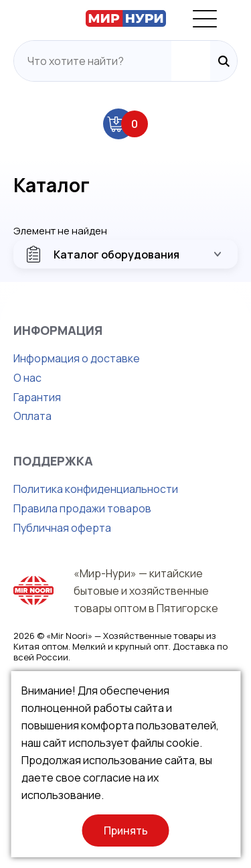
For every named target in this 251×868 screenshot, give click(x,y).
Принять (126, 830)
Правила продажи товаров (82, 508)
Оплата (32, 416)
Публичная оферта (62, 528)
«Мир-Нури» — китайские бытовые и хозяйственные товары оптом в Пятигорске (146, 591)
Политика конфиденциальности (96, 489)
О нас (27, 378)
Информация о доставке (77, 358)
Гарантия (37, 397)
